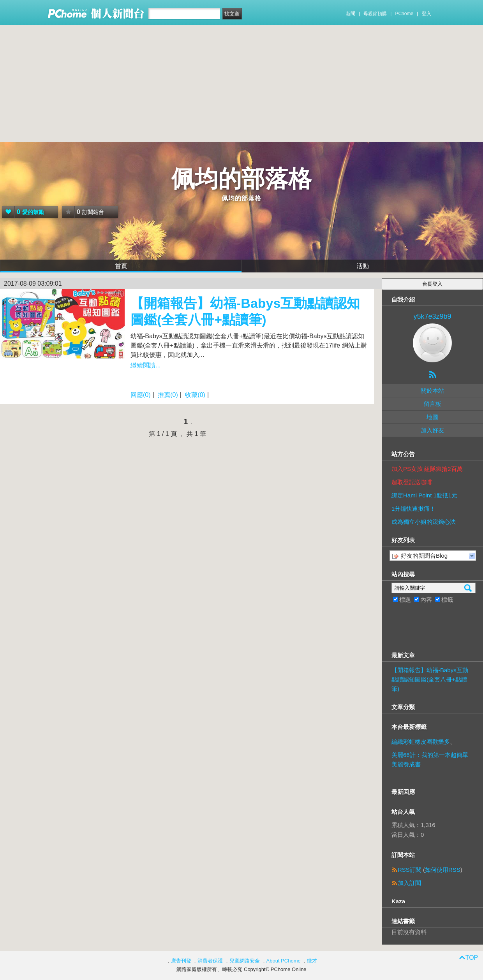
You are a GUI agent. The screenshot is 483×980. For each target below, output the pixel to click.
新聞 (351, 14)
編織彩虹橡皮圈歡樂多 (421, 742)
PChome (404, 14)
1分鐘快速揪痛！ (413, 508)
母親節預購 (375, 14)
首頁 (121, 266)
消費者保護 (210, 961)
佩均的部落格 (241, 179)
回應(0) (141, 395)
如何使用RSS (443, 870)
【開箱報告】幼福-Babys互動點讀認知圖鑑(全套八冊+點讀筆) (430, 679)
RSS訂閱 (410, 870)
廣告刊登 (181, 961)
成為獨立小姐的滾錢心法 (424, 522)
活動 (363, 266)
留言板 (433, 404)
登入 (427, 14)
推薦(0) (168, 395)
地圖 (432, 417)
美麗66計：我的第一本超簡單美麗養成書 (430, 760)
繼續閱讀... (145, 365)
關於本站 (432, 391)
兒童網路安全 (245, 961)
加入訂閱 (409, 883)
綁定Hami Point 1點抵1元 (424, 495)
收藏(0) (195, 395)
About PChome (284, 961)
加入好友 (432, 430)
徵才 (312, 961)
